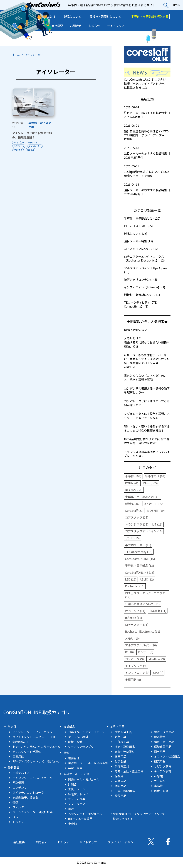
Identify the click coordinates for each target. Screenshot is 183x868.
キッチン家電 (163, 771)
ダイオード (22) (154, 504)
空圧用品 (120, 756)
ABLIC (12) (147, 579)
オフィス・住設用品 (167, 756)
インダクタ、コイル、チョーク (32, 778)
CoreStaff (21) (134, 510)
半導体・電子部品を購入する (150, 16)
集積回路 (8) (133, 680)
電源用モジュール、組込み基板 (88, 763)
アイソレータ (19, 146)
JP (174, 5)
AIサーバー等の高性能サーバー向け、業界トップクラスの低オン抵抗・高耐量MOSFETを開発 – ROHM (147, 361)
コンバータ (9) (134, 659)
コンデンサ (20, 787)
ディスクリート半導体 (27, 752)
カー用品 (160, 781)
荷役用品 (120, 796)
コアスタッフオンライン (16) (144, 531)
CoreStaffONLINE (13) (140, 572)
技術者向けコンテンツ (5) (141, 279)
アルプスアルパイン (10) (141, 645)
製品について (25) (136, 234)
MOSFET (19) (156, 510)
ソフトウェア (77, 804)
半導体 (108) (133, 476)
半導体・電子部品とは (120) (142, 218)
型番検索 (119, 814)
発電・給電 (75, 768)
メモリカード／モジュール (85, 814)
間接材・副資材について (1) (142, 295)
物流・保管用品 (164, 732)
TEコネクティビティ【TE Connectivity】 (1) (140, 304)
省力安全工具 (123, 732)
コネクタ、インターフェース (86, 732)
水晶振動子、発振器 (25, 797)
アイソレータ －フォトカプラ (32, 732)
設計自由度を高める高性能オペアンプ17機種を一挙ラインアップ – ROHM (147, 132)
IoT (15, 142)
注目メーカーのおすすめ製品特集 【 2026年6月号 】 (147, 112)
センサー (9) (145, 652)
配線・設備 (75, 742)
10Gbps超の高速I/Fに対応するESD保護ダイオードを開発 (147, 171)
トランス (18, 822)
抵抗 (15, 802)
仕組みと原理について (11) (142, 604)
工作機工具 (122, 742)
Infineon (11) (134, 618)
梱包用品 (120, 786)
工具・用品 (117, 726)
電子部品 (31, 150)
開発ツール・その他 (76, 774)
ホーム (16, 55)
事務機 (158, 786)
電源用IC (18, 756)
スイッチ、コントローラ (28, 792)
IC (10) (129, 652)
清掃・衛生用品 (164, 742)
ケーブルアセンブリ (81, 747)
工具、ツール (77, 789)
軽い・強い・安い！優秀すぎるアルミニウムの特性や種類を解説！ (147, 428)
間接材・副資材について (105, 16)
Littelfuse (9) (156, 659)
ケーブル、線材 (78, 737)
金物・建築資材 (125, 752)
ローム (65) (150, 483)
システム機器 (77, 799)
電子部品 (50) (134, 490)
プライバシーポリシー (122, 842)
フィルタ (18, 807)
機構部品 (69, 726)
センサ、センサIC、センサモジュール (37, 747)
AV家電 (159, 776)
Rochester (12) (135, 586)
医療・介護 (161, 791)
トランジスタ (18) (137, 524)
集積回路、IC (21, 742)
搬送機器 (160, 737)
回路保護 (18, 783)
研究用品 (160, 761)
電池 (71, 809)
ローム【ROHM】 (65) (138, 226)
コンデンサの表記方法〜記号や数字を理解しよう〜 (147, 390)
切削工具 (120, 737)
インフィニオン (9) (137, 673)
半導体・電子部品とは (40, 125)
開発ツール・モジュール (84, 779)
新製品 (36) (132, 504)
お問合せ (76, 26)
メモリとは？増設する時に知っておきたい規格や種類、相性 (147, 342)
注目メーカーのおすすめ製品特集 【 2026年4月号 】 (147, 189)
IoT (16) (157, 524)
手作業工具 (122, 766)
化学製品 (120, 761)
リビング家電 (163, 766)
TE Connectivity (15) (139, 552)
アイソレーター (35, 146)
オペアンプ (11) (135, 611)
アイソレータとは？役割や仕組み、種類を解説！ (32, 135)
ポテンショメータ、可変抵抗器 (33, 812)
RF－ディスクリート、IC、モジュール (37, 761)
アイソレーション (28, 142)
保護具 (119, 776)
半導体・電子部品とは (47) (142, 497)
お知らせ (94, 26)
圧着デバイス (21, 773)
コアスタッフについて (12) (141, 249)
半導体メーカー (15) (138, 545)
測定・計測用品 (125, 747)
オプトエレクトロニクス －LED (34, 737)
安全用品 (120, 781)
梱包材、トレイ (78, 794)
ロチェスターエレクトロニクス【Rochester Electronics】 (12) (144, 258)
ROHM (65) (132, 483)
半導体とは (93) (155, 476)
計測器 (72, 784)
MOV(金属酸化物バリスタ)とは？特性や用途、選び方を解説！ (147, 441)
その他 (72, 823)
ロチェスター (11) (137, 625)
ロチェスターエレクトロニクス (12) (145, 595)
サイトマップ (116, 26)
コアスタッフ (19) (137, 517)
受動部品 (14, 767)
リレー (17, 817)
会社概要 (57, 26)
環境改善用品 (163, 747)
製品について (73, 16)
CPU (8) (158, 673)
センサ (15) (132, 538)
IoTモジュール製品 (80, 819)
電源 (66, 753)
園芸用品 (160, 752)
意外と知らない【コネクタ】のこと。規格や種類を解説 (145, 378)
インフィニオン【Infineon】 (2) (145, 287)
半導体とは (18, 150)
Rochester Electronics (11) (143, 631)
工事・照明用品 (125, 791)
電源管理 (74, 758)
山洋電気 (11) (158, 611)
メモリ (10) (132, 638)
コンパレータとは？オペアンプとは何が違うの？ (147, 403)
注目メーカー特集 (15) (139, 241)
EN (179, 5)
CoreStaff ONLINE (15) (140, 559)
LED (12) (131, 579)
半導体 (12, 726)
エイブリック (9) (136, 666)
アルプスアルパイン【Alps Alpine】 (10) (147, 270)
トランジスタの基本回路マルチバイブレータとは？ (147, 454)
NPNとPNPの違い (136, 330)
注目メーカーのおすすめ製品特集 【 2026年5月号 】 (147, 153)
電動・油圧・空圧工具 (129, 771)
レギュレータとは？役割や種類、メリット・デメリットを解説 (147, 416)
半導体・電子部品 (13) (140, 565)
